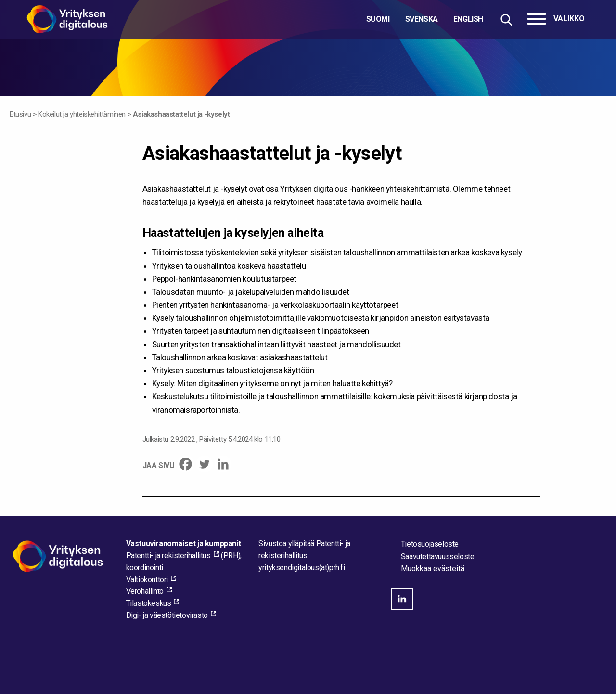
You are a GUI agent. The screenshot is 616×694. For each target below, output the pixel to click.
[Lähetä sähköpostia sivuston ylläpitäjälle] (302, 568)
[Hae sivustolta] (506, 20)
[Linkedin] (223, 464)
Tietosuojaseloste (430, 544)
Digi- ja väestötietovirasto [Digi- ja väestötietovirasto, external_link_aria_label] (167, 615)
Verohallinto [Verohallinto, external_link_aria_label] (145, 591)
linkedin (402, 599)
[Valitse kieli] (425, 19)
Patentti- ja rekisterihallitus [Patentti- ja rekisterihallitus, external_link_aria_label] (168, 556)
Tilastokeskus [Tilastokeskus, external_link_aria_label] (149, 603)
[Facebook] (186, 464)
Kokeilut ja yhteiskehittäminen (82, 114)
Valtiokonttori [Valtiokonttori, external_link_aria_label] (147, 580)
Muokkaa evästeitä (433, 569)
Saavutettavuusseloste (438, 557)
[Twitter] (204, 464)
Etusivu (20, 114)
